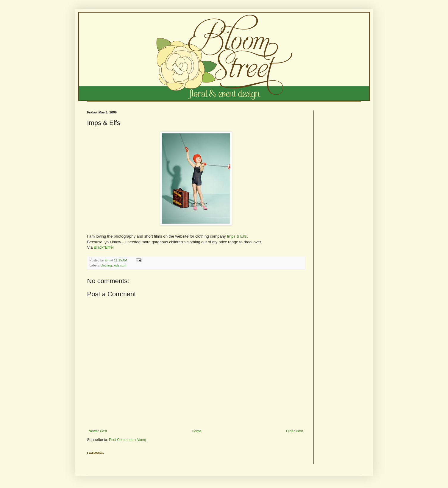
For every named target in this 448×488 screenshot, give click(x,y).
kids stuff (120, 265)
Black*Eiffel (104, 247)
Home (196, 431)
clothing (106, 265)
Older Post (295, 431)
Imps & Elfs (237, 236)
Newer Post (98, 431)
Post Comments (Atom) (128, 440)
